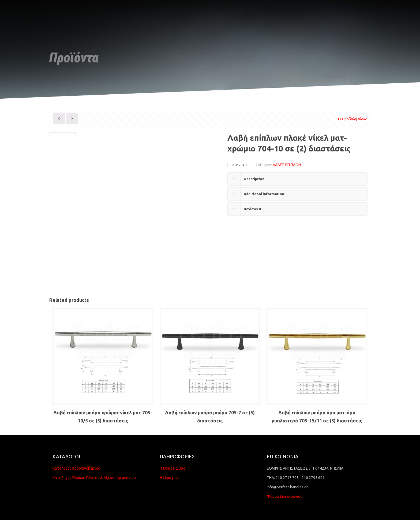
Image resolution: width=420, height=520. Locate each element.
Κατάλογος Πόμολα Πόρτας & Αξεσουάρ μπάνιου (94, 478)
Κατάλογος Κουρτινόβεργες (76, 468)
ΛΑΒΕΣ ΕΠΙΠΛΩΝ (287, 165)
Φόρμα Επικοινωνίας (285, 496)
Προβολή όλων (352, 119)
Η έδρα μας (169, 478)
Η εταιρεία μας (172, 468)
